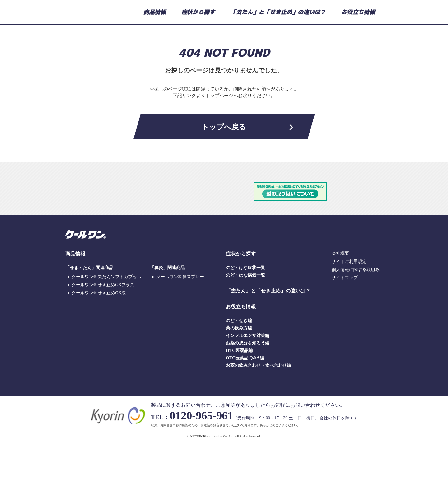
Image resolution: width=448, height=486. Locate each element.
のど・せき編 (239, 360)
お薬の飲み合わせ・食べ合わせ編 (259, 404)
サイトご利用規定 (349, 300)
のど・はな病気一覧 (245, 314)
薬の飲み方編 (239, 367)
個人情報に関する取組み (356, 308)
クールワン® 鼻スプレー (180, 316)
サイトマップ (345, 317)
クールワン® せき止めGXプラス (103, 324)
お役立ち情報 (358, 12)
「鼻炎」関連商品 (167, 307)
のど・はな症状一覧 (245, 307)
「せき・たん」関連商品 (89, 307)
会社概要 (340, 292)
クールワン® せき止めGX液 (99, 332)
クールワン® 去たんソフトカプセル (106, 316)
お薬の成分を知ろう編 (248, 382)
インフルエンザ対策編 (248, 374)
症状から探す (198, 12)
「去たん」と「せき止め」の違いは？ (278, 12)
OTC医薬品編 (239, 389)
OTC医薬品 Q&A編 (245, 397)
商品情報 (155, 12)
